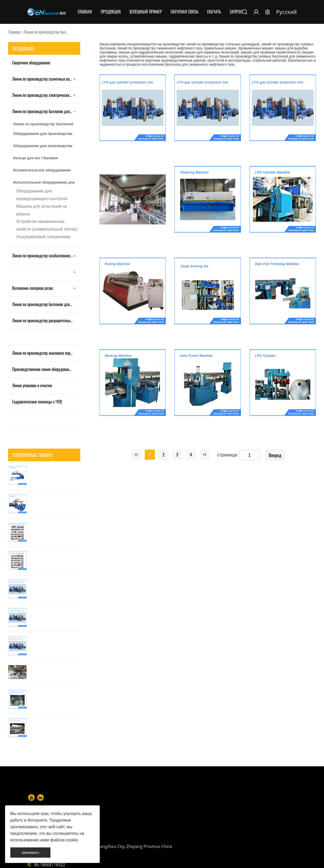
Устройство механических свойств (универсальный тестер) (47, 225)
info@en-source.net (201, 834)
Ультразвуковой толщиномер (43, 237)
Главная (85, 12)
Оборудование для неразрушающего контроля (42, 195)
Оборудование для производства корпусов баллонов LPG (43, 135)
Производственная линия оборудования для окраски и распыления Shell (46, 369)
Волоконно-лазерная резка (33, 288)
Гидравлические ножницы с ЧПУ (37, 402)
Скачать (214, 12)
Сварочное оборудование (31, 63)
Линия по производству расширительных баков (46, 321)
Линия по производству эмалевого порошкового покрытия (46, 353)
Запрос (236, 12)
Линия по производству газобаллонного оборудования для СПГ (46, 256)
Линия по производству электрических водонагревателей (46, 95)
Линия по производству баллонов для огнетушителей (46, 304)
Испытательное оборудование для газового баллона (44, 184)
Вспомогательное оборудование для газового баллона (42, 172)
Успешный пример (146, 12)
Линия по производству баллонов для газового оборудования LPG (43, 126)
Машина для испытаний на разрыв (42, 210)
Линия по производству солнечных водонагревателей (46, 79)
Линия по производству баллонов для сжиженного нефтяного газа (46, 111)
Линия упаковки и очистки (32, 385)
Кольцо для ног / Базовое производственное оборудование (43, 160)
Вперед (275, 455)
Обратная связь (185, 12)
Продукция (111, 12)
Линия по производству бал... (46, 32)
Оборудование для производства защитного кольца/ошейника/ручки (44, 147)
